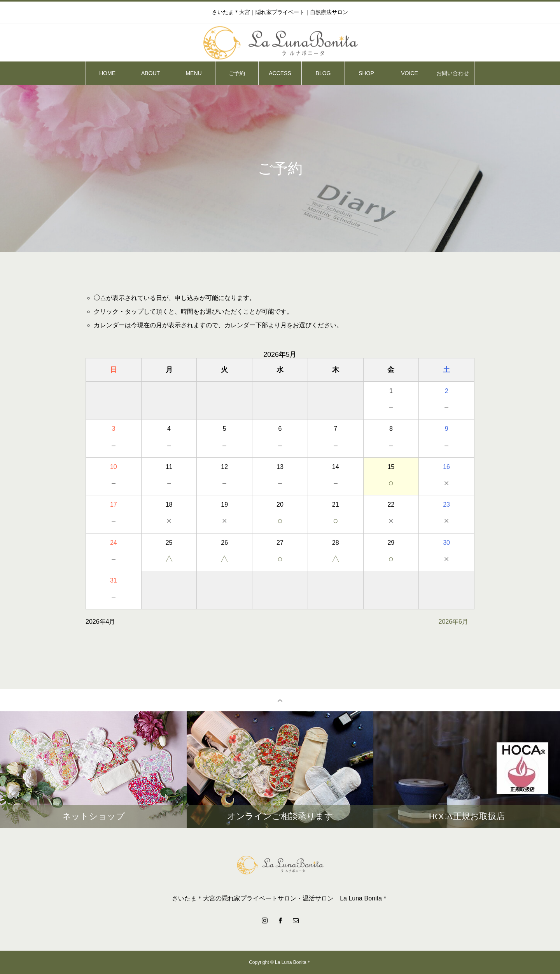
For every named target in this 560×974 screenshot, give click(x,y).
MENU (193, 73)
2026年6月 (454, 622)
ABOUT (150, 73)
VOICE (409, 73)
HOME (107, 73)
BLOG (323, 73)
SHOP (366, 73)
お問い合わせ (453, 73)
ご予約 (237, 73)
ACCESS (280, 73)
